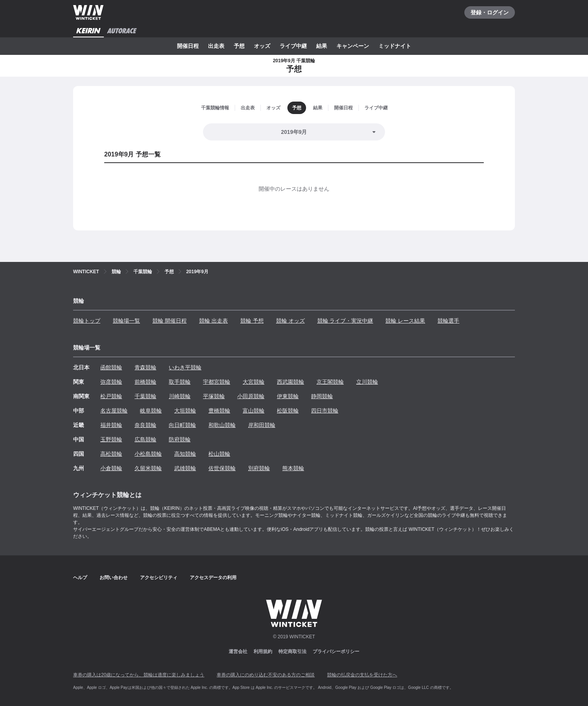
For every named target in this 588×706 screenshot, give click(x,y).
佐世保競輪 (222, 468)
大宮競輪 (254, 382)
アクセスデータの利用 (213, 578)
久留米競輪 (148, 468)
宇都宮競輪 (217, 382)
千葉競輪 (145, 396)
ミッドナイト (395, 46)
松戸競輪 (111, 396)
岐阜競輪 (151, 411)
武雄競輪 (185, 468)
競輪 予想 (252, 321)
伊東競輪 (288, 396)
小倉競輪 (111, 468)
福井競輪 (111, 425)
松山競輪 (219, 454)
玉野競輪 (111, 439)
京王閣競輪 (330, 382)
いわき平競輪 (185, 367)
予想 (239, 46)
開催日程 (188, 46)
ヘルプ (80, 578)
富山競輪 (254, 411)
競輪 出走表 (213, 321)
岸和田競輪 (262, 425)
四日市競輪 (325, 411)
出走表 (216, 46)
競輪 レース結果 (405, 321)
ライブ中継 (293, 46)
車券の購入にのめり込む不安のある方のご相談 (266, 675)
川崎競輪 (180, 396)
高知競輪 (185, 454)
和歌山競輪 (222, 425)
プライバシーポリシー (336, 652)
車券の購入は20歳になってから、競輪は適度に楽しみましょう (139, 675)
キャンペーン (353, 46)
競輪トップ (87, 321)
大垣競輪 (185, 411)
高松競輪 (111, 454)
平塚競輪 (214, 396)
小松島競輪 (148, 454)
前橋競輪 (145, 382)
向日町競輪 (182, 425)
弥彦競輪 (111, 382)
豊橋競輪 (219, 411)
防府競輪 (180, 439)
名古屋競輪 (114, 411)
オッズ (262, 46)
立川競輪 (367, 382)
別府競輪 (259, 468)
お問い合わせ (114, 578)
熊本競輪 (293, 468)
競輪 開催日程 (170, 321)
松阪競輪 (288, 411)
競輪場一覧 (126, 321)
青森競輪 (145, 367)
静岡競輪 (322, 396)
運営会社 (238, 652)
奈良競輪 (145, 425)
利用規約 (263, 652)
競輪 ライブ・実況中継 (345, 321)
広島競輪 (145, 439)
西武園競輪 (290, 382)
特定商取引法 (292, 652)
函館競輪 (111, 367)
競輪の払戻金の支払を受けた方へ (362, 675)
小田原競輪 (251, 396)
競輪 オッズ (290, 321)
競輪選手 (448, 321)
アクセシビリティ (159, 578)
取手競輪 (180, 382)
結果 (322, 46)
